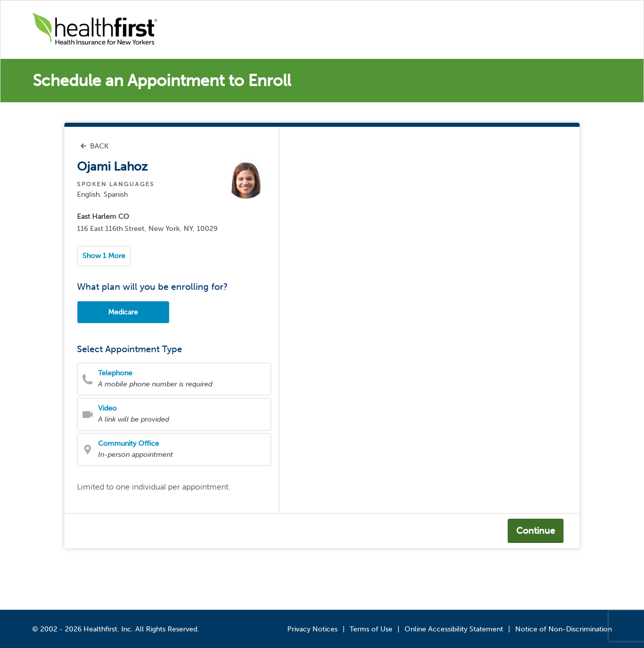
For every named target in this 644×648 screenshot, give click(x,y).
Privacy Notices (312, 629)
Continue (536, 531)
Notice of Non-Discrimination (563, 629)
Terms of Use (371, 629)
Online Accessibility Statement (454, 629)
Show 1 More (104, 256)
